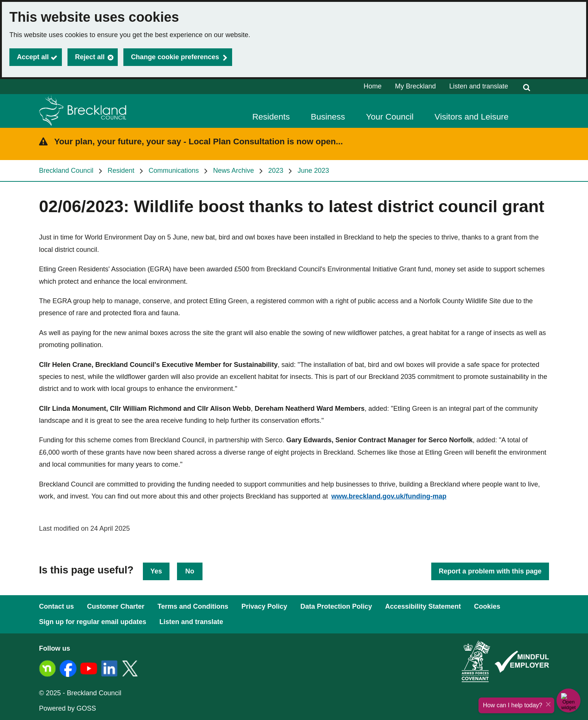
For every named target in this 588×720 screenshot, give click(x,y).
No (190, 571)
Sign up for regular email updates (93, 622)
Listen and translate (479, 86)
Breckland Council (66, 171)
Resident (121, 171)
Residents (271, 117)
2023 (276, 171)
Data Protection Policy (336, 606)
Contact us (56, 606)
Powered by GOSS (67, 708)
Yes (156, 571)
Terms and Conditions (193, 606)
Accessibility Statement (423, 606)
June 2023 (313, 171)
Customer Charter (116, 606)
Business (328, 117)
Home (373, 86)
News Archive (233, 171)
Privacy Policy (264, 606)
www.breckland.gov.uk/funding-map (389, 496)
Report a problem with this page (490, 571)
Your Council (390, 117)
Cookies (487, 606)
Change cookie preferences (175, 57)
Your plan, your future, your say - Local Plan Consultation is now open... (199, 141)
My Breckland (415, 86)
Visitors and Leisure (472, 117)
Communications (174, 171)
